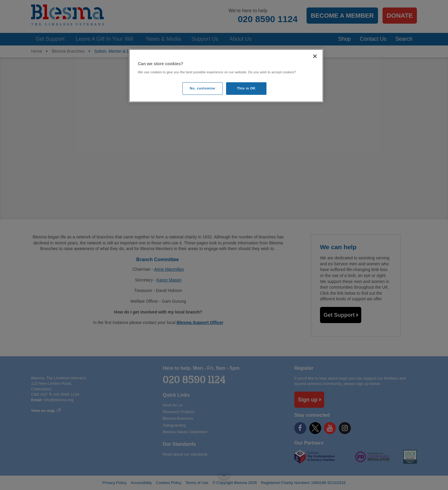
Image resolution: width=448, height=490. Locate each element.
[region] (226, 76)
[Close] (315, 56)
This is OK (246, 88)
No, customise (203, 88)
